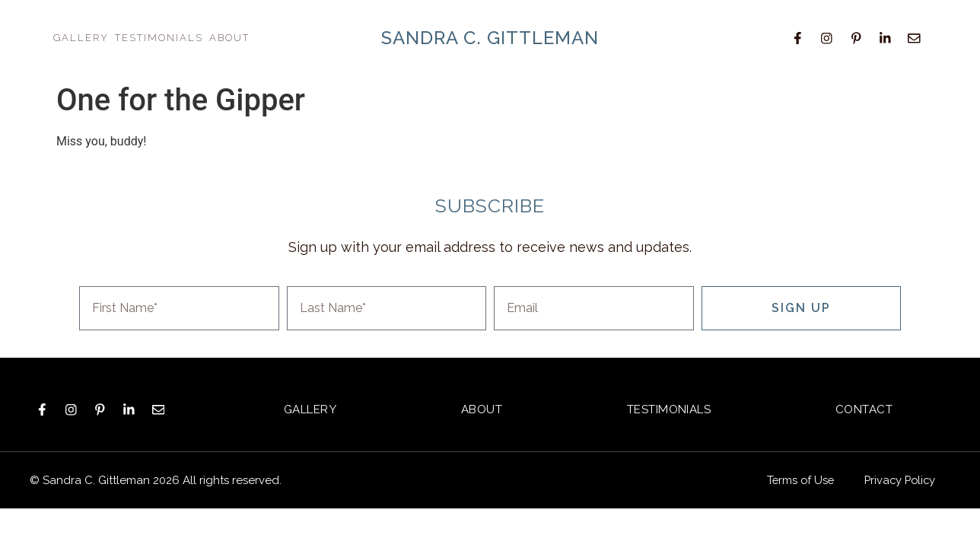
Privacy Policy (898, 479)
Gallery (81, 38)
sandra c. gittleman (490, 38)
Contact (864, 409)
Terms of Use (795, 479)
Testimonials (159, 38)
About (229, 38)
